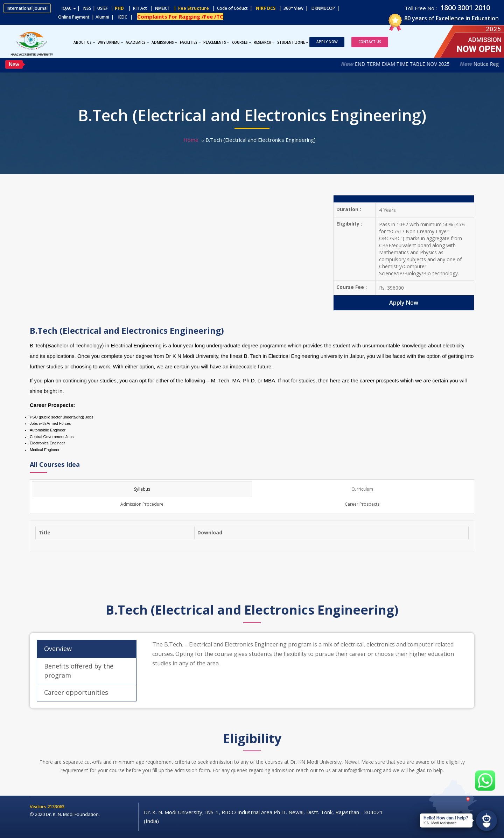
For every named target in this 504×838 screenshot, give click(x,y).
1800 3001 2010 (464, 8)
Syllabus (142, 489)
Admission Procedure (142, 504)
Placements (216, 42)
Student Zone (293, 42)
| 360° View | (293, 8)
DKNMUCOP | (327, 8)
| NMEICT (159, 8)
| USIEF (100, 8)
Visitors (38, 806)
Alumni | (106, 17)
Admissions (164, 42)
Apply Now (327, 42)
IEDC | (127, 17)
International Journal (27, 8)
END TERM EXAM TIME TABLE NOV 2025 (410, 64)
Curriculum (362, 489)
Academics (137, 42)
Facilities (190, 42)
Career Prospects (362, 504)
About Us (84, 42)
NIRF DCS (266, 8)
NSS (87, 8)
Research (264, 42)
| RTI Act (136, 8)
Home (191, 140)
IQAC (69, 8)
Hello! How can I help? (446, 818)
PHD (119, 8)
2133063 (56, 806)
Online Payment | (49, 17)
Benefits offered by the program (79, 671)
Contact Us (370, 42)
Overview (58, 649)
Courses (241, 42)
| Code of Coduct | (232, 8)
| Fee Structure (190, 8)
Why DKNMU (110, 42)
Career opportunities (76, 692)
